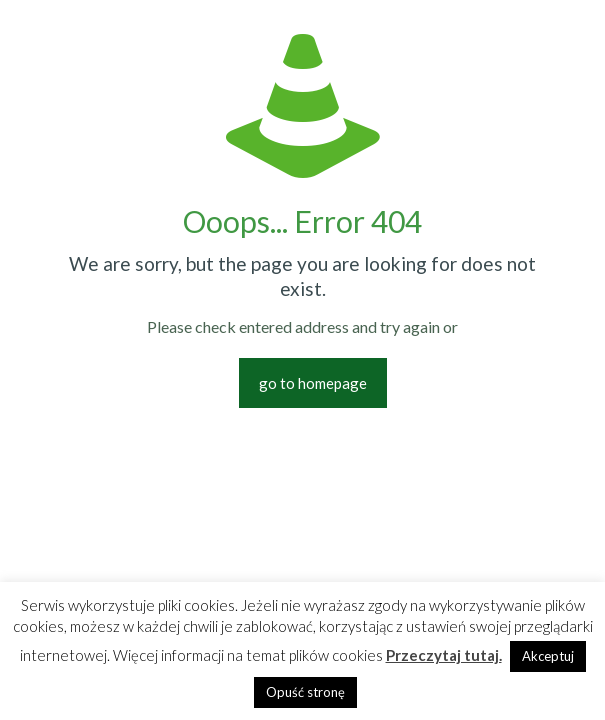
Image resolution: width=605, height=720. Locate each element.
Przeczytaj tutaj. (444, 655)
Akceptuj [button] (548, 656)
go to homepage (313, 383)
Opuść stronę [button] (305, 692)
